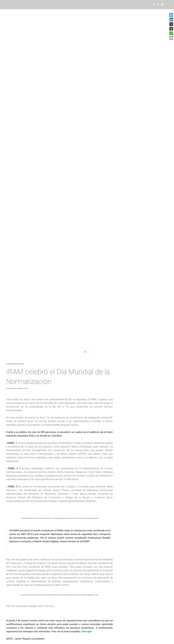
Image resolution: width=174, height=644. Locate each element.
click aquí (49, 606)
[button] (85, 352)
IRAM (26, 388)
